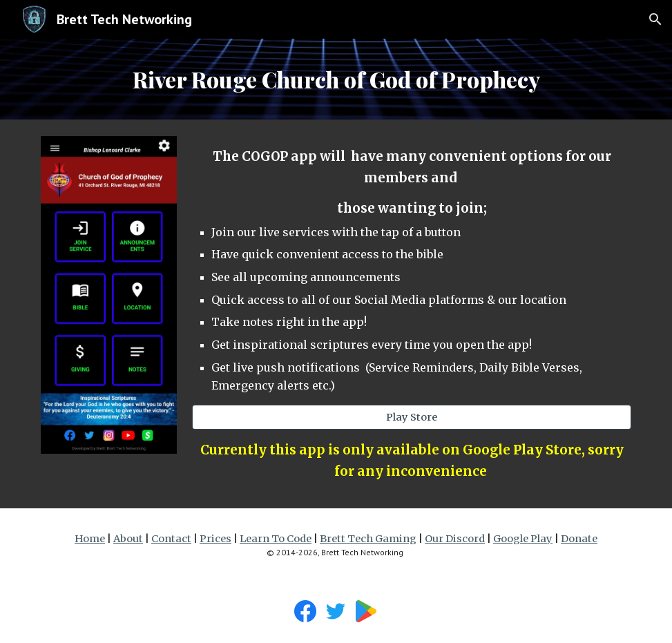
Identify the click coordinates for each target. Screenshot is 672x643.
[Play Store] (412, 417)
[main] (336, 79)
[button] (655, 19)
